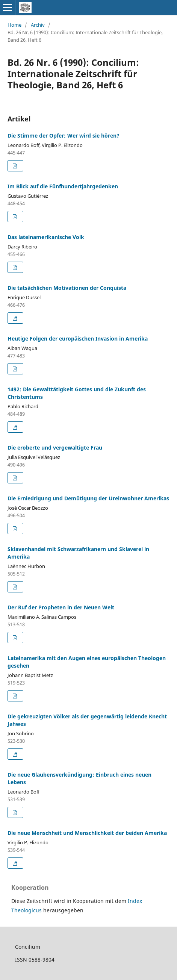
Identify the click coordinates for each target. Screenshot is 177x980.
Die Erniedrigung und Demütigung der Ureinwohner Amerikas (88, 498)
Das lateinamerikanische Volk (46, 237)
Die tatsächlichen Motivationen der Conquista (67, 288)
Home (14, 25)
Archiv (38, 25)
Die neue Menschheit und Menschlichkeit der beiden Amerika (87, 833)
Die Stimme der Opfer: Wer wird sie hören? (64, 136)
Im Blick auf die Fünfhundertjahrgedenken (63, 186)
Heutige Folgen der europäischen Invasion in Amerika (78, 339)
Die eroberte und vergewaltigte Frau (55, 448)
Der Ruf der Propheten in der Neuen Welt (61, 607)
